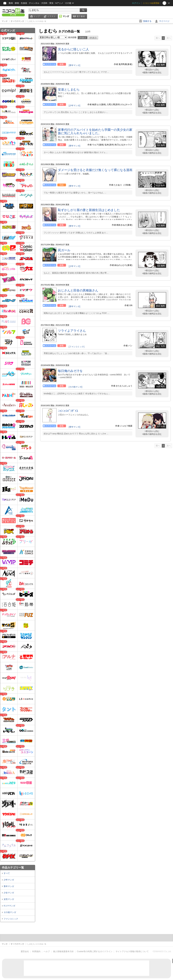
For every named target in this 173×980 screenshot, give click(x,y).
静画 (17, 3)
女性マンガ (9, 899)
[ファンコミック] (77, 347)
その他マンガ (10, 912)
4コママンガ (9, 906)
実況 (51, 3)
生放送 (24, 3)
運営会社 (25, 951)
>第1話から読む (152, 70)
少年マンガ (9, 880)
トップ (37, 16)
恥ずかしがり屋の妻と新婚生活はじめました (89, 210)
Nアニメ (59, 3)
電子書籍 (81, 16)
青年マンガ (9, 886)
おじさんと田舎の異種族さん (78, 290)
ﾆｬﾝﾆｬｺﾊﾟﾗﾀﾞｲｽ (68, 411)
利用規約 (36, 951)
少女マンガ (9, 893)
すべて (7, 873)
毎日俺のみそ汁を (70, 371)
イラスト (51, 16)
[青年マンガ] (75, 65)
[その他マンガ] (76, 387)
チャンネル (34, 3)
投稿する (147, 21)
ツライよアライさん (72, 331)
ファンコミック (11, 919)
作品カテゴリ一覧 (13, 868)
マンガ (66, 16)
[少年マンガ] (75, 106)
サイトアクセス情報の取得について (132, 951)
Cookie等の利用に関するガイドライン (95, 951)
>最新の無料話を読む (152, 73)
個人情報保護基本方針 (63, 951)
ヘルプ (47, 951)
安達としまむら (69, 90)
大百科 (44, 3)
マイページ (164, 21)
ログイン (136, 3)
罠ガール (64, 250)
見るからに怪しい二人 (73, 49)
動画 (11, 3)
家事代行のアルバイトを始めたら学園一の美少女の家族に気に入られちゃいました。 (95, 131)
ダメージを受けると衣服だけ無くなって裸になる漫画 (95, 170)
